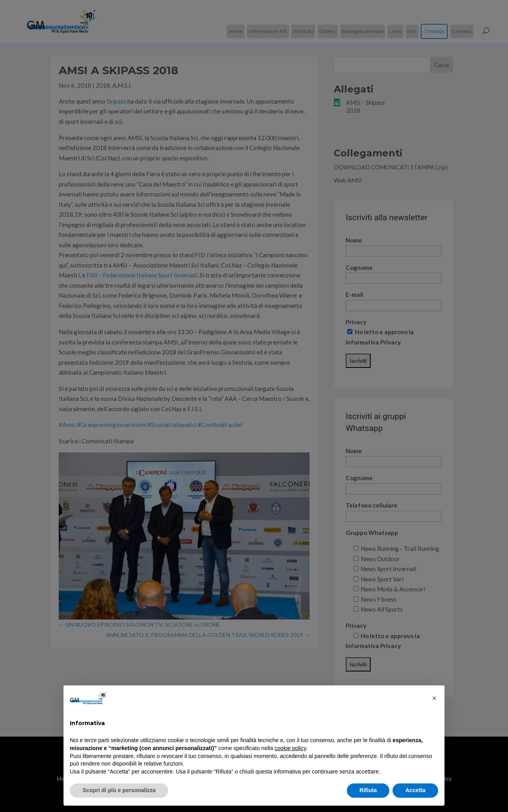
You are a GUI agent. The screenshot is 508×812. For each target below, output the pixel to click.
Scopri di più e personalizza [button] (119, 790)
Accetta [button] (415, 790)
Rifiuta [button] (368, 790)
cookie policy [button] (290, 748)
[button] (434, 698)
